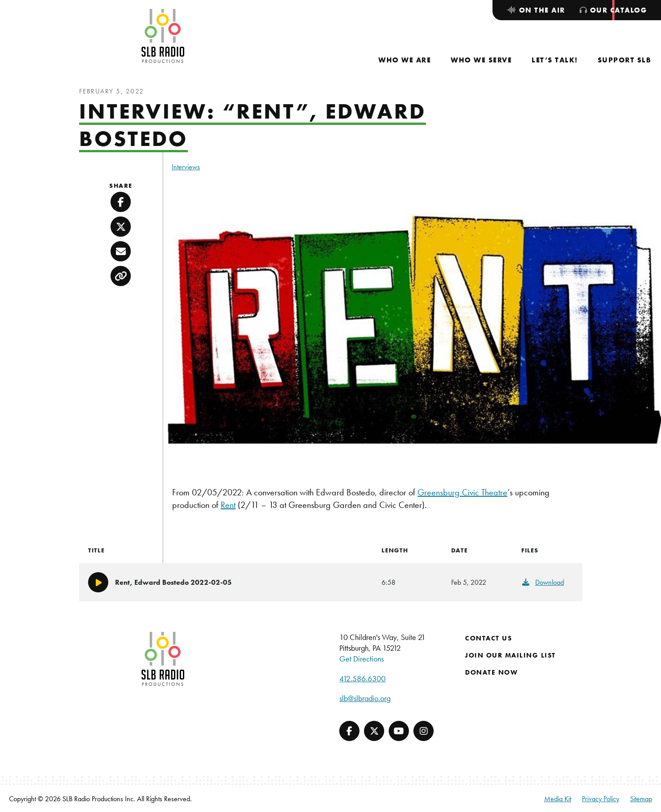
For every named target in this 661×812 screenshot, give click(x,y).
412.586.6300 (362, 678)
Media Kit (558, 799)
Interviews (186, 167)
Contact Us (488, 638)
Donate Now (491, 672)
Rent (228, 505)
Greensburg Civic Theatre (462, 492)
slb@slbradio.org (365, 698)
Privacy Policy (601, 799)
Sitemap (641, 799)
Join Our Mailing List (510, 655)
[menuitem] (405, 60)
